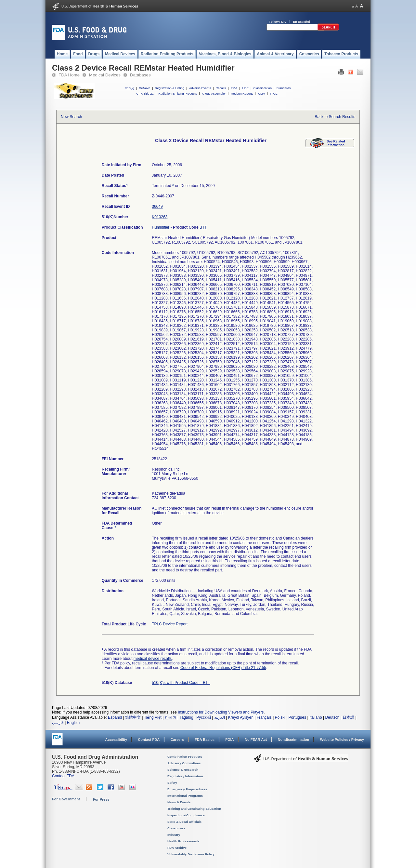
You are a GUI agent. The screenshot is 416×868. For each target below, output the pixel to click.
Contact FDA (149, 740)
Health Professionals (183, 841)
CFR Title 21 (145, 93)
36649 (157, 207)
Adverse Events (200, 88)
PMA (234, 88)
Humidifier (161, 227)
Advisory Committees (184, 763)
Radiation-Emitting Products (178, 93)
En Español (302, 22)
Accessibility (116, 740)
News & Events (179, 802)
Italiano (316, 717)
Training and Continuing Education (194, 809)
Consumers (176, 828)
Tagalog (187, 717)
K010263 (160, 217)
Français (264, 717)
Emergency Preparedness (187, 789)
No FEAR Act (256, 740)
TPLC (274, 93)
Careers (177, 740)
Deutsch (332, 717)
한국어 (171, 717)
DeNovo (144, 88)
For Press (101, 799)
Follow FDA (277, 22)
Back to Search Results (335, 117)
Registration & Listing (170, 88)
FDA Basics (205, 740)
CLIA (261, 93)
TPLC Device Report (170, 624)
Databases (140, 75)
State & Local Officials (184, 822)
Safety (172, 783)
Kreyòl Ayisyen (241, 717)
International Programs (185, 796)
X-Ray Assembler (214, 93)
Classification (262, 88)
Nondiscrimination (294, 740)
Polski (280, 717)
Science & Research (183, 770)
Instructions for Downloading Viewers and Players (221, 712)
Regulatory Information (185, 776)
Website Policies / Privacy (342, 740)
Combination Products (185, 757)
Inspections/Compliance (186, 815)
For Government (66, 799)
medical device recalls (153, 659)
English (73, 723)
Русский (204, 717)
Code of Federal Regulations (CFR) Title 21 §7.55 (223, 668)
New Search (71, 117)
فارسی (58, 723)
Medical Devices (105, 75)
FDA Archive (177, 848)
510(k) (130, 88)
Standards (284, 88)
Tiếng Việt (153, 717)
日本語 (348, 717)
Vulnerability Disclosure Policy (191, 854)
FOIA (229, 740)
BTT (203, 227)
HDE (245, 88)
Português (297, 717)
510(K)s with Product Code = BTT (181, 683)
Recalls (221, 88)
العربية (220, 717)
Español (115, 717)
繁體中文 (133, 717)
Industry (174, 835)
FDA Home (69, 75)
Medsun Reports (242, 93)
